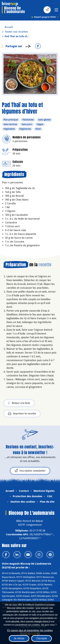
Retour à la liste (19, 403)
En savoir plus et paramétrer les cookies (30, 630)
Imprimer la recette (22, 414)
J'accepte (42, 638)
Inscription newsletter (30, 471)
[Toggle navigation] (56, 11)
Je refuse (19, 638)
